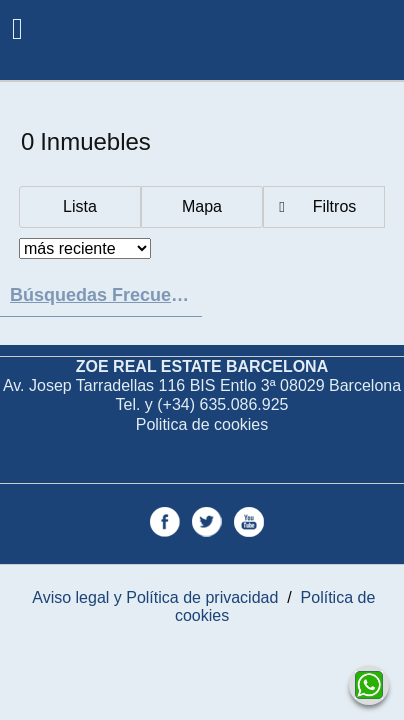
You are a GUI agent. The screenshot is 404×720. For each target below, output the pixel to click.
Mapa (202, 206)
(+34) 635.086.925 (222, 404)
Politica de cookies (202, 424)
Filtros (335, 206)
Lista (80, 206)
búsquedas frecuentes (106, 295)
